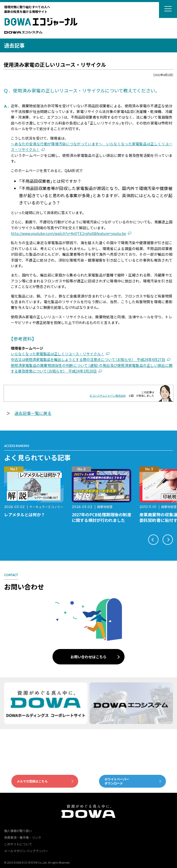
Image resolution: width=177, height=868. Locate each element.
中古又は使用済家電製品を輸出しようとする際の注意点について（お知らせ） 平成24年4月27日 (88, 359)
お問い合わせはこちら (88, 657)
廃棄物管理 (105, 507)
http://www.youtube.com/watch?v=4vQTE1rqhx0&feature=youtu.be (68, 233)
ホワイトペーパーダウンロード (117, 781)
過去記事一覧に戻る (33, 413)
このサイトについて (18, 844)
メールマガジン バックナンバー (26, 851)
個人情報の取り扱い (18, 831)
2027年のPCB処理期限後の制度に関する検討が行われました (101, 517)
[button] (153, 540)
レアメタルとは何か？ (25, 514)
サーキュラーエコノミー (46, 507)
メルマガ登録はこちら (32, 781)
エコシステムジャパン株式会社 (108, 395)
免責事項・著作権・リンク (23, 837)
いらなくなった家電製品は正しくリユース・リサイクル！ (57, 354)
